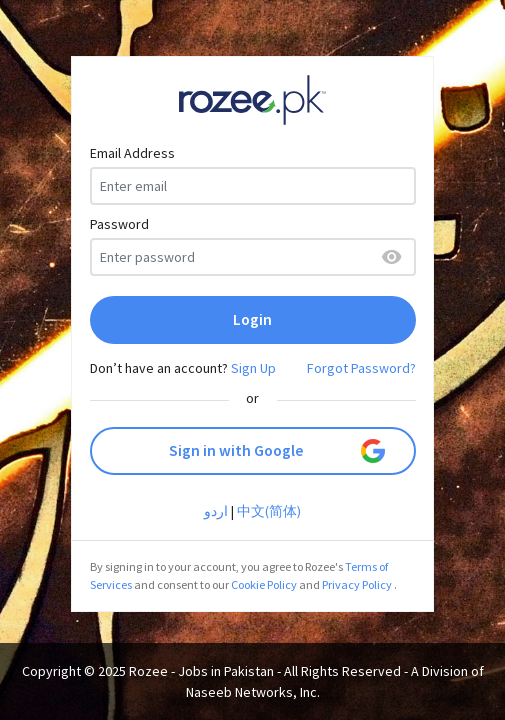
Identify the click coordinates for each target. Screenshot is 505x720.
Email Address (132, 153)
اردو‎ (216, 511)
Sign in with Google (277, 451)
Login (252, 319)
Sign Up (253, 368)
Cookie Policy (264, 584)
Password (119, 224)
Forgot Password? (361, 368)
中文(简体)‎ (269, 511)
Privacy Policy (357, 584)
